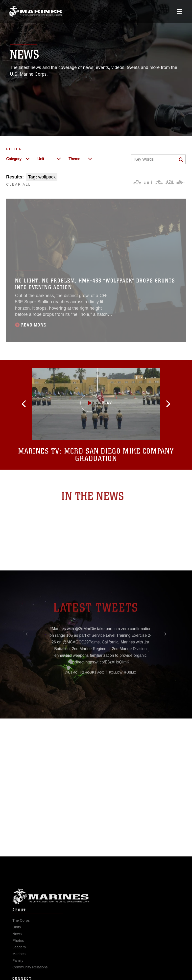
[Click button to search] (181, 160)
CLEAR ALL (19, 184)
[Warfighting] (180, 182)
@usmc (71, 689)
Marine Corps (96, 902)
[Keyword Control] (158, 159)
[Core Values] (159, 182)
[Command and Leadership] (170, 182)
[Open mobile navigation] (179, 11)
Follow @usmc (122, 689)
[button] (31, 404)
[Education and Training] (148, 182)
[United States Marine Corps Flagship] (35, 11)
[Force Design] (137, 182)
